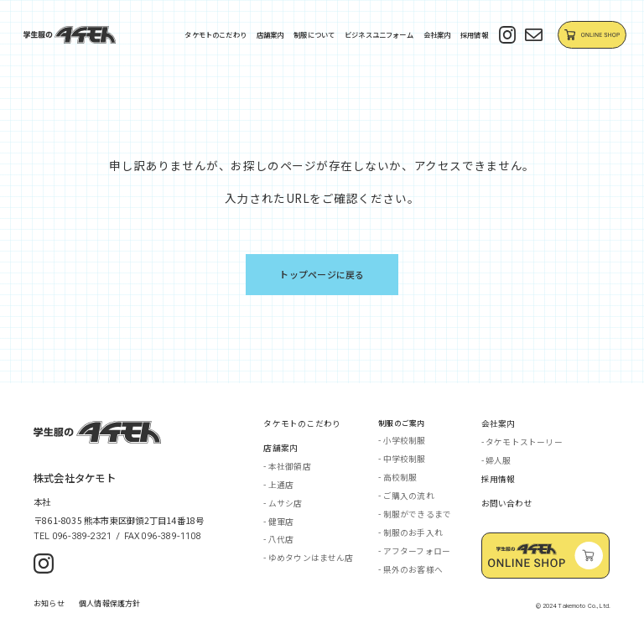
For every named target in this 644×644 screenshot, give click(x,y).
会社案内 (437, 34)
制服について (314, 34)
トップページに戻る (322, 274)
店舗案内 (270, 34)
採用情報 (474, 34)
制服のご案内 (401, 423)
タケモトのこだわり (216, 34)
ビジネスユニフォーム (379, 34)
